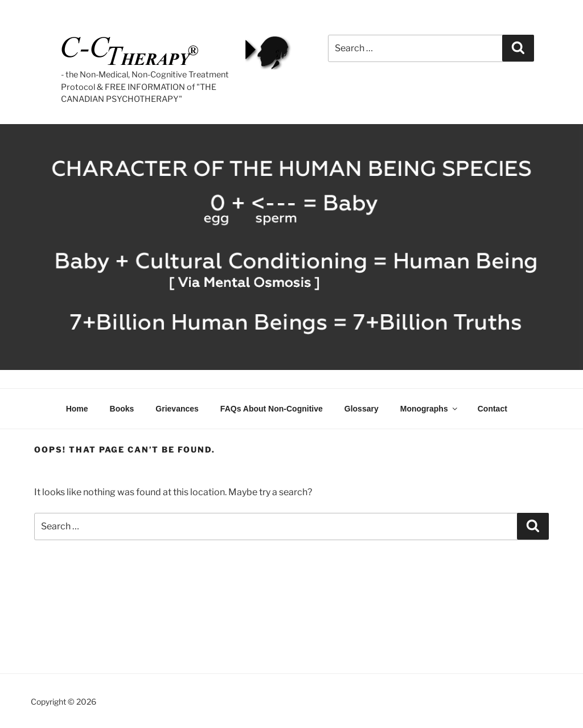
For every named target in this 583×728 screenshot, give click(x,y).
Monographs (430, 409)
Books (122, 409)
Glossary (362, 409)
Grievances (177, 409)
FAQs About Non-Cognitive (272, 409)
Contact (492, 409)
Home (77, 409)
